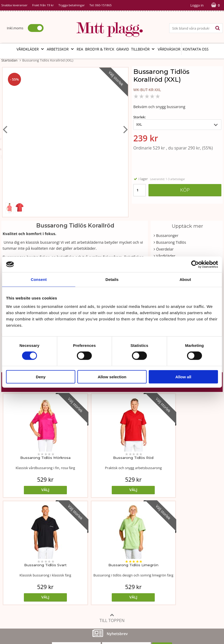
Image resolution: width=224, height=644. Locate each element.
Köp (185, 190)
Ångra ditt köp (93, 596)
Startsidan (9, 60)
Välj (29, 490)
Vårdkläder (31, 49)
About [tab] (185, 279)
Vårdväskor (169, 49)
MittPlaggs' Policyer (93, 576)
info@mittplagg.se (27, 616)
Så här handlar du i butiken (174, 584)
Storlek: (140, 117)
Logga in (197, 5)
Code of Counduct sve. (170, 600)
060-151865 (103, 5)
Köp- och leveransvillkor (172, 560)
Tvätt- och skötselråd (94, 568)
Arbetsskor (61, 49)
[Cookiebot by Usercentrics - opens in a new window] (195, 264)
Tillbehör (143, 49)
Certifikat (84, 584)
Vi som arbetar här (18, 584)
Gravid (123, 49)
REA (80, 49)
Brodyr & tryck (100, 49)
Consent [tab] (39, 279)
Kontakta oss (196, 49)
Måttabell (84, 560)
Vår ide (7, 560)
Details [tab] (112, 279)
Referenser (160, 576)
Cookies (158, 568)
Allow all (183, 377)
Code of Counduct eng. (171, 592)
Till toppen (112, 511)
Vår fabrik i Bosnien (18, 576)
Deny (41, 377)
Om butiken (12, 568)
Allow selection (112, 377)
